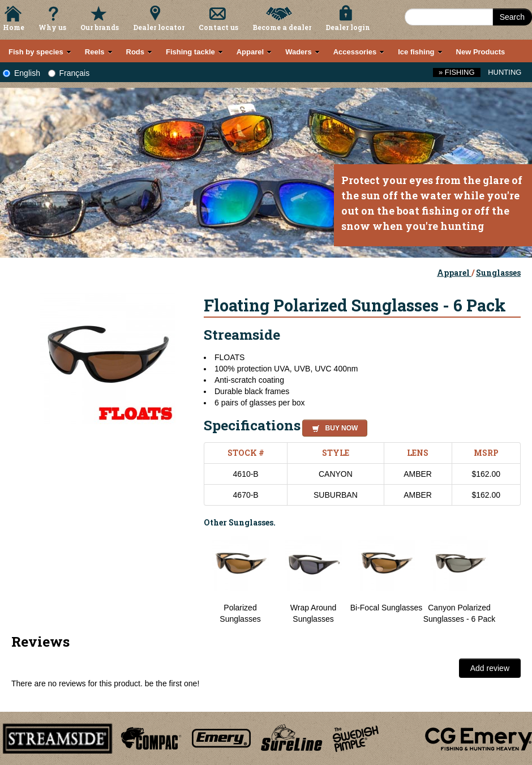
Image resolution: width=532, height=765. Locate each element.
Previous (195, 579)
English (22, 73)
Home (14, 27)
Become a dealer (282, 27)
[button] (332, 426)
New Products (481, 52)
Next (509, 579)
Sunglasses (498, 273)
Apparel (454, 273)
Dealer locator (159, 27)
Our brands (100, 27)
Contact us (218, 27)
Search (512, 17)
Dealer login (348, 27)
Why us (52, 27)
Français (69, 73)
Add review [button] (490, 668)
